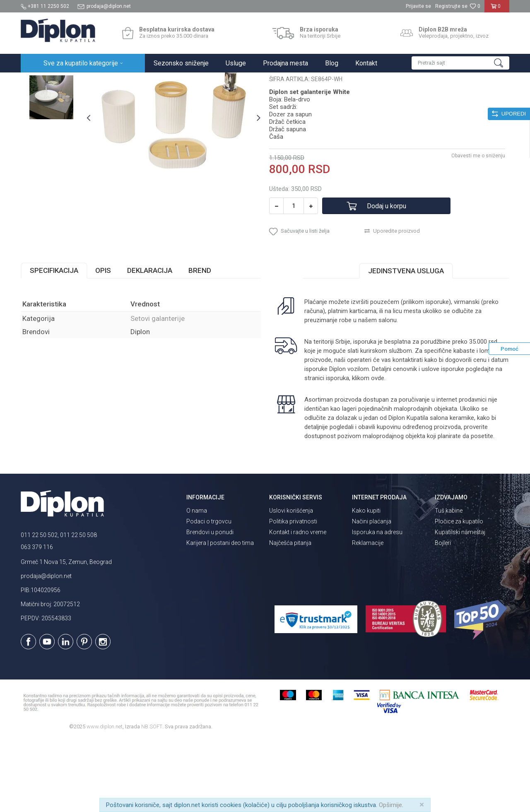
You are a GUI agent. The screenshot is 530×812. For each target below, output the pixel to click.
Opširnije (390, 805)
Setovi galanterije (184, 81)
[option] (51, 125)
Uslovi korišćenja (291, 583)
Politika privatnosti (293, 594)
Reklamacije (368, 615)
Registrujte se (451, 6)
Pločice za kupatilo (459, 594)
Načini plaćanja (372, 594)
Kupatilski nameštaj (460, 605)
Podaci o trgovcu (209, 594)
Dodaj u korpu (387, 278)
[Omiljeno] (475, 6)
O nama (197, 583)
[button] (460, 63)
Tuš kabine (449, 583)
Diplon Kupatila (39, 81)
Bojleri (443, 615)
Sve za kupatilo (82, 81)
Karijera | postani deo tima (220, 615)
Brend (200, 343)
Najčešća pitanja (290, 615)
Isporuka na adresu (377, 605)
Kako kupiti (366, 583)
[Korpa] (497, 10)
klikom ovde (368, 451)
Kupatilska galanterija (132, 81)
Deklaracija (150, 343)
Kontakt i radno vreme (298, 605)
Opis (103, 343)
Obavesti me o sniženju (478, 228)
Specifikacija (54, 343)
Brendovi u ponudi (210, 605)
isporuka (337, 451)
